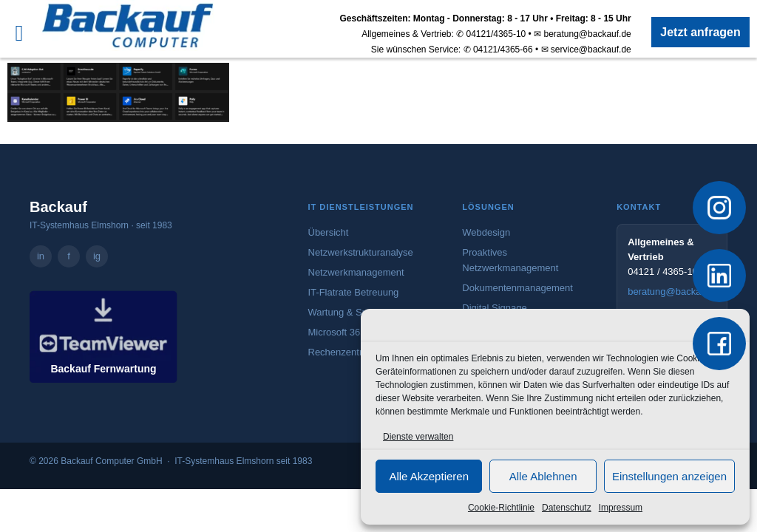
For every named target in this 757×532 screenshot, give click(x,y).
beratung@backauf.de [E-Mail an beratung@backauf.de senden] (672, 291)
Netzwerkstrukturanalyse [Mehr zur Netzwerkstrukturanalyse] (361, 252)
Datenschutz (567, 508)
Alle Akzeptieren (429, 476)
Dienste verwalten (418, 437)
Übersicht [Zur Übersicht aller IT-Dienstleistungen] (329, 232)
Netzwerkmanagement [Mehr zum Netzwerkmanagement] (356, 272)
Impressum (621, 508)
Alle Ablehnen (543, 476)
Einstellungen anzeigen (669, 476)
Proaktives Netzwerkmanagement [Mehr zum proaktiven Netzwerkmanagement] (510, 260)
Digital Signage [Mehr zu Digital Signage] (494, 308)
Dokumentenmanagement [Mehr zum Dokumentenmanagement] (517, 288)
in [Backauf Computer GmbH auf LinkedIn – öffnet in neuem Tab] (41, 256)
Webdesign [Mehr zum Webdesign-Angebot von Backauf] (486, 232)
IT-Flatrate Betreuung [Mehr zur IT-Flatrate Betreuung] (354, 292)
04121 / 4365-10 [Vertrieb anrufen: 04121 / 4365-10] (663, 272)
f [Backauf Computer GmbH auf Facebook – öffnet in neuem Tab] (69, 256)
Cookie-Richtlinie (501, 508)
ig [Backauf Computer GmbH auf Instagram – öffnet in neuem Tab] (97, 256)
